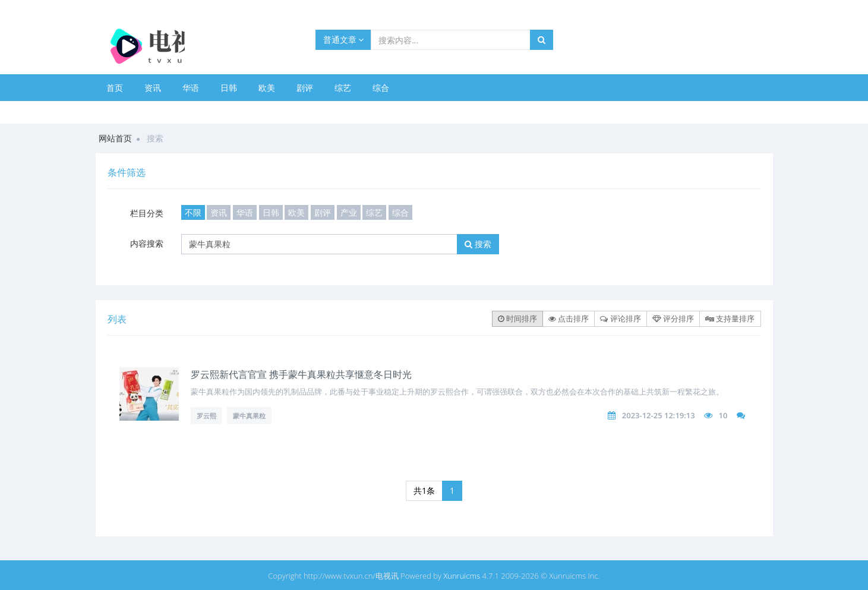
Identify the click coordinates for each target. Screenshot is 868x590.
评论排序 (620, 318)
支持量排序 (730, 318)
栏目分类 (147, 213)
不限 (193, 212)
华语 (191, 88)
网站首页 (115, 138)
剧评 (305, 88)
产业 (349, 212)
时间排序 (517, 318)
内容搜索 (147, 243)
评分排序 (673, 318)
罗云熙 (206, 416)
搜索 (478, 244)
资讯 (153, 88)
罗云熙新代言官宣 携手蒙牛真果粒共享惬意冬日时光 (301, 374)
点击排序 (569, 318)
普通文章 (344, 40)
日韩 (229, 88)
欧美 (267, 88)
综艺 (343, 88)
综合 (381, 88)
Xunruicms (462, 576)
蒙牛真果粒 (249, 416)
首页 (115, 88)
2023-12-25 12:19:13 (659, 415)
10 (723, 415)
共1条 (424, 490)
